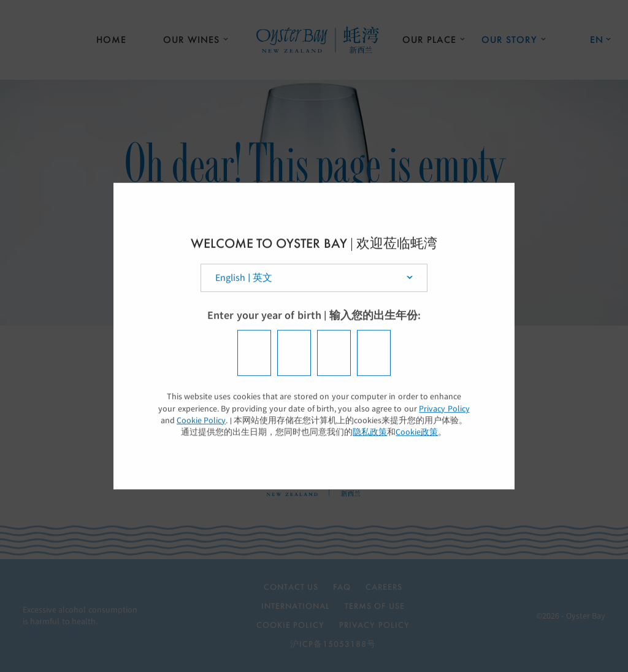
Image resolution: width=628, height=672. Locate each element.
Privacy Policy (444, 409)
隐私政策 (370, 432)
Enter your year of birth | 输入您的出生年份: (314, 316)
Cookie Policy (201, 420)
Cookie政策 (417, 432)
